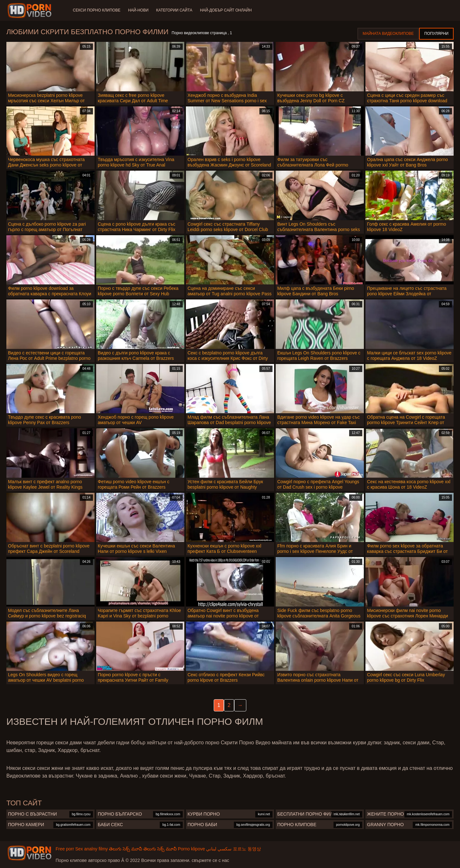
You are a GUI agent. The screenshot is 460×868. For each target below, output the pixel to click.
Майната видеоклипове (388, 34)
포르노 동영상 (247, 849)
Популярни (436, 34)
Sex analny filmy (91, 849)
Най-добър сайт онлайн (226, 10)
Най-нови (138, 10)
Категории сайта (174, 10)
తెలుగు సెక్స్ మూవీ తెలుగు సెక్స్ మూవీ (143, 849)
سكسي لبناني (219, 849)
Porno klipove (192, 849)
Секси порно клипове (97, 10)
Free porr (65, 849)
